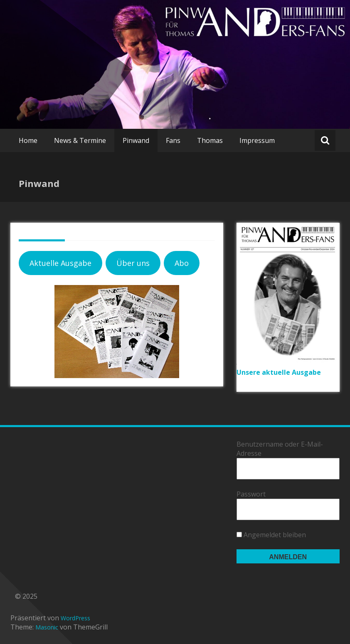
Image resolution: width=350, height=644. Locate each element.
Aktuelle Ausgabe (60, 263)
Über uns (133, 263)
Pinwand (136, 140)
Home (28, 140)
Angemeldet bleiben (271, 535)
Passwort (251, 494)
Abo (182, 263)
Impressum (257, 140)
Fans (173, 140)
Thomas (210, 140)
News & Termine (80, 140)
